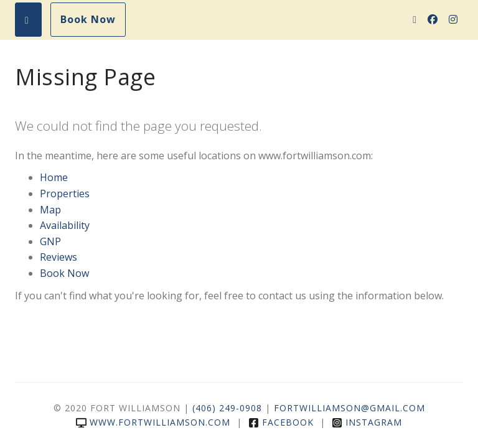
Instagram (367, 422)
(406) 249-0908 (227, 408)
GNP (50, 241)
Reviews (59, 257)
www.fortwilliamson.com (153, 422)
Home (54, 177)
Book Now (88, 19)
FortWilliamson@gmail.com (349, 408)
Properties (65, 194)
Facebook (281, 422)
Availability (65, 225)
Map (50, 210)
